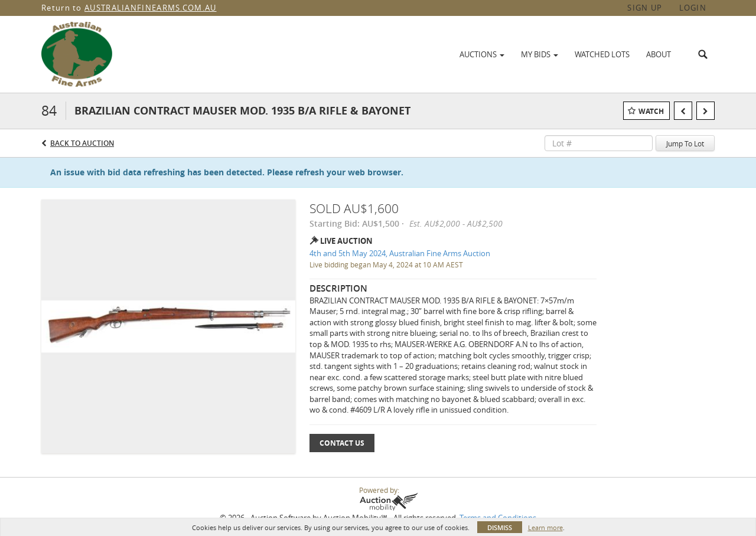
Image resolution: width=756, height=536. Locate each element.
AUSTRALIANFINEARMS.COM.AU (151, 8)
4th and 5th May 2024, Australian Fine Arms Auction (400, 253)
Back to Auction (82, 143)
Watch (651, 111)
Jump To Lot (685, 143)
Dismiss (500, 527)
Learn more (545, 527)
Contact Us (342, 443)
